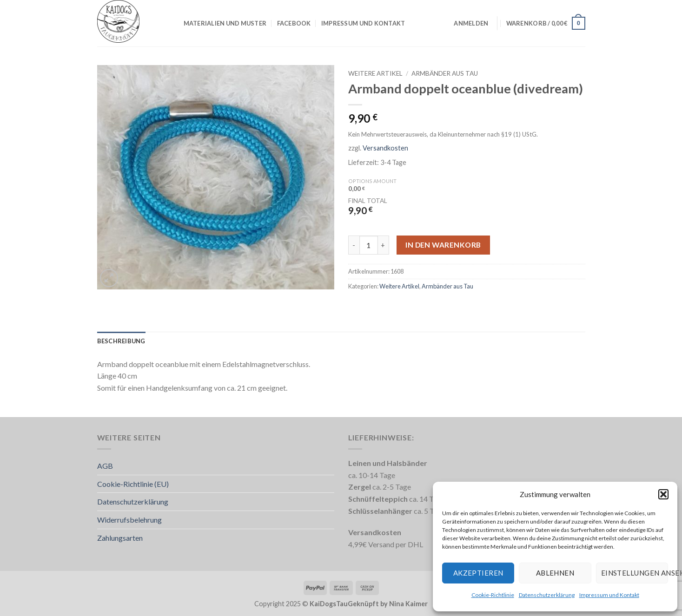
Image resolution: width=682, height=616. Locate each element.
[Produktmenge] (369, 245)
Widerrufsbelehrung (129, 520)
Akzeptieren (478, 573)
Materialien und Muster (225, 23)
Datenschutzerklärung (547, 595)
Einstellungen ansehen (635, 573)
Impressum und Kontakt (609, 595)
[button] (663, 494)
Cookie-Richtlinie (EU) (133, 484)
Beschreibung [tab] (121, 341)
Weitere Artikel (375, 73)
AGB (105, 466)
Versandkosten (385, 148)
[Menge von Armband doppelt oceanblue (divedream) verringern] (354, 245)
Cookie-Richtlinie (493, 595)
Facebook (294, 23)
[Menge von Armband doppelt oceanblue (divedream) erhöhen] (384, 245)
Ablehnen (555, 573)
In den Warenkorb (443, 245)
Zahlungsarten (120, 538)
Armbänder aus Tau (445, 73)
